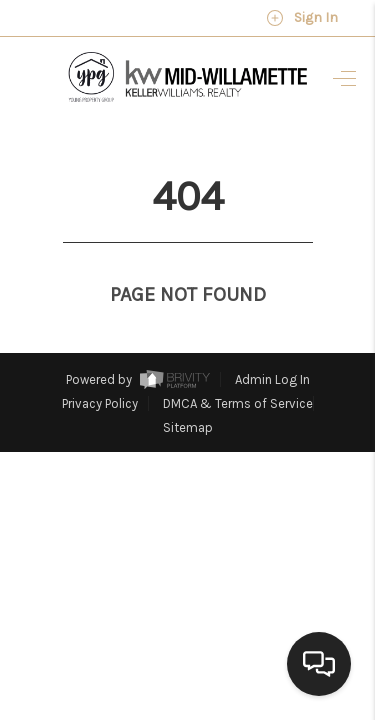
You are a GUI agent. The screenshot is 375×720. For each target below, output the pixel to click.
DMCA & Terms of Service (238, 366)
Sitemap (188, 390)
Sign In (302, 18)
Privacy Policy (100, 366)
